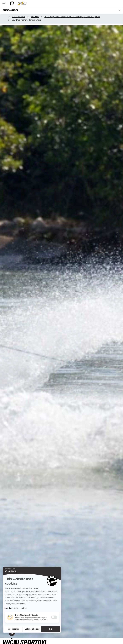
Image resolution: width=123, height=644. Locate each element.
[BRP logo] (12, 3)
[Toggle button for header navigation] (4, 3)
